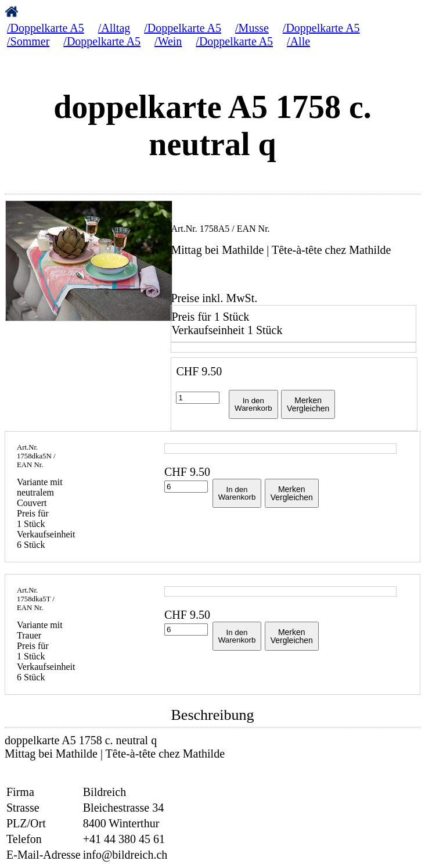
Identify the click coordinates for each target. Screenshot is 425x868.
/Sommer (28, 41)
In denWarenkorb (253, 404)
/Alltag (114, 28)
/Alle (298, 41)
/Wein (168, 41)
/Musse (252, 28)
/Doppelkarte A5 (46, 28)
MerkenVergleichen (308, 404)
